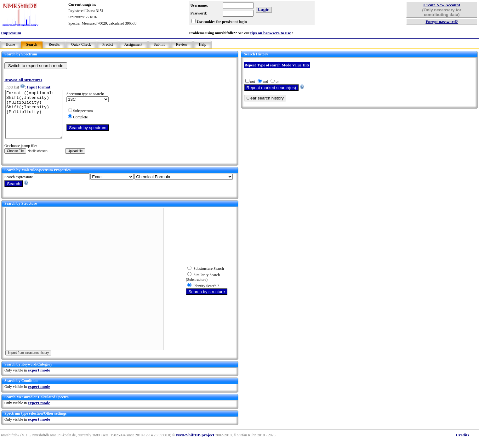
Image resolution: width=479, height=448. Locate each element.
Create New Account (442, 5)
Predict (108, 44)
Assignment (133, 44)
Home (10, 44)
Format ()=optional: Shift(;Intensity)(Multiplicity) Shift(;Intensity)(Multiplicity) (37, 119)
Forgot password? (442, 22)
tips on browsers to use (271, 33)
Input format (38, 87)
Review (182, 44)
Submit (159, 44)
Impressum (11, 33)
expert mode (39, 380)
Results (54, 44)
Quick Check (81, 44)
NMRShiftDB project (195, 444)
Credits (463, 444)
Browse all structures (23, 80)
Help (202, 44)
